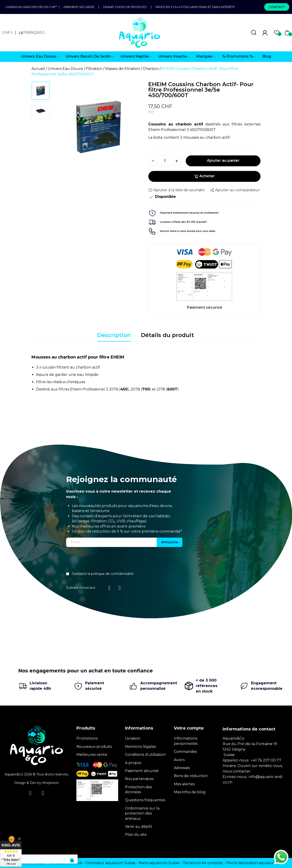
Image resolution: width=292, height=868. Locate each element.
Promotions (87, 738)
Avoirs (179, 760)
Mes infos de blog (190, 792)
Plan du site (136, 835)
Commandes (185, 752)
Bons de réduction (191, 776)
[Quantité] (165, 161)
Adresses (182, 768)
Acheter (205, 176)
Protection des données (138, 790)
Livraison (133, 738)
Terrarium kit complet (203, 863)
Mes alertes (184, 784)
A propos (133, 763)
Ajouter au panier (223, 161)
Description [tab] (114, 335)
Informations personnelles (186, 741)
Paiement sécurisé (79, 7)
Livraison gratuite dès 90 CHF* (32, 7)
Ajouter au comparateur (235, 190)
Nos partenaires (139, 779)
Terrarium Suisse (30, 863)
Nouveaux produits (94, 747)
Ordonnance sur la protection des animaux (142, 813)
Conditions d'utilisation (145, 755)
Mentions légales (140, 747)
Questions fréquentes (145, 800)
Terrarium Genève (66, 863)
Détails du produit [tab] (167, 335)
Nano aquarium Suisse (159, 863)
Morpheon (51, 783)
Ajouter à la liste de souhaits (176, 190)
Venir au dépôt (139, 827)
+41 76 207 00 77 (266, 760)
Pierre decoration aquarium (251, 863)
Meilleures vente (92, 755)
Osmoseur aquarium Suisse (111, 863)
